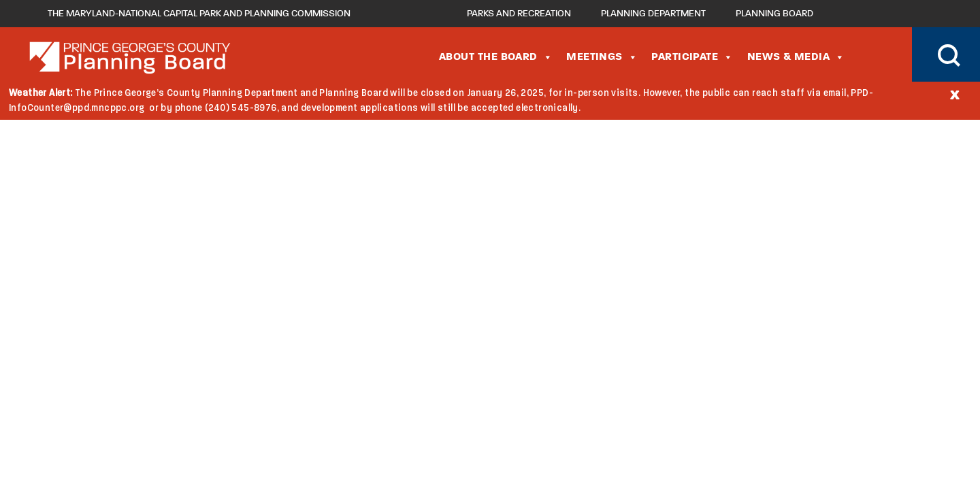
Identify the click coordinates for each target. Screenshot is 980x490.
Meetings (602, 57)
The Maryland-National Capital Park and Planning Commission (199, 14)
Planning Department (653, 14)
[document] (490, 101)
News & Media (796, 57)
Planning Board (774, 14)
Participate (692, 57)
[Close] (955, 94)
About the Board (496, 57)
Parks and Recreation (519, 14)
